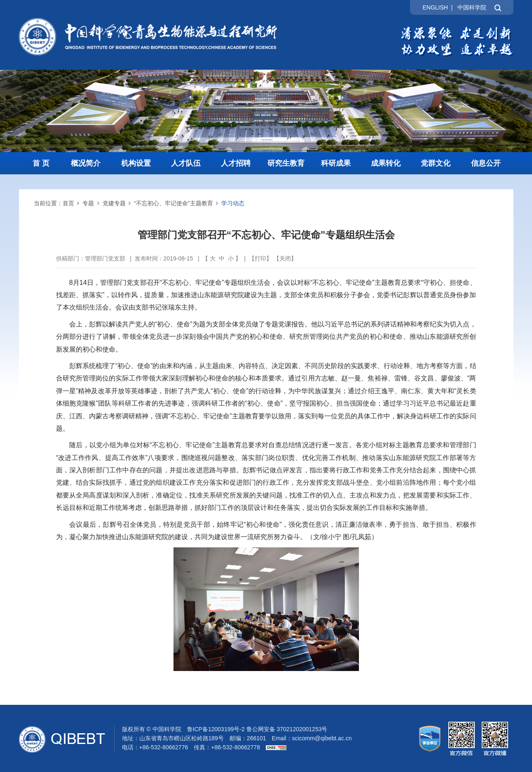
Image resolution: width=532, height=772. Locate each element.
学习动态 (233, 203)
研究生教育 (286, 163)
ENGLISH (435, 7)
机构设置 (136, 163)
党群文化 (436, 163)
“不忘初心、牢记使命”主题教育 (173, 203)
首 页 (41, 163)
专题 (88, 203)
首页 (68, 203)
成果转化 (386, 163)
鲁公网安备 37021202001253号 (287, 729)
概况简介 (86, 163)
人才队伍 (186, 163)
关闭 (285, 258)
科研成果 (336, 163)
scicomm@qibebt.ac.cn (322, 738)
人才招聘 (236, 163)
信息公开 (486, 163)
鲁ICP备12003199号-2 (216, 729)
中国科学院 (472, 7)
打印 (260, 258)
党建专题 (114, 203)
